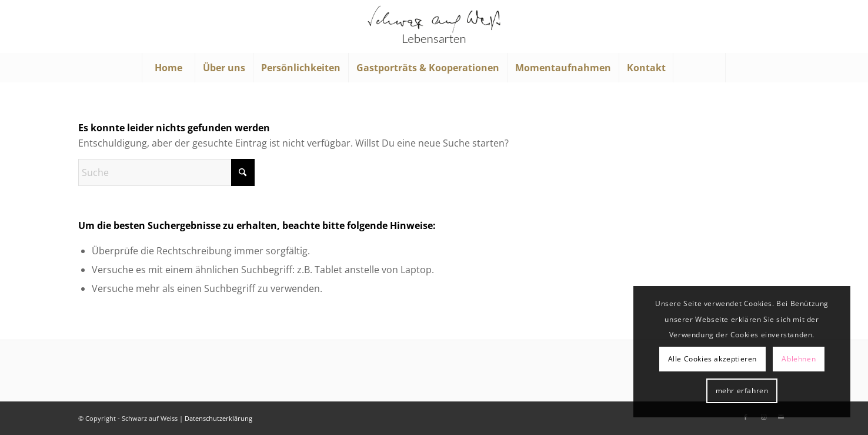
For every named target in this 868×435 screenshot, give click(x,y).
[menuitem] (168, 68)
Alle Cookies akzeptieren (712, 359)
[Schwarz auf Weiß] (434, 26)
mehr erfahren (742, 391)
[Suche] (699, 68)
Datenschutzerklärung (218, 418)
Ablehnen (799, 359)
